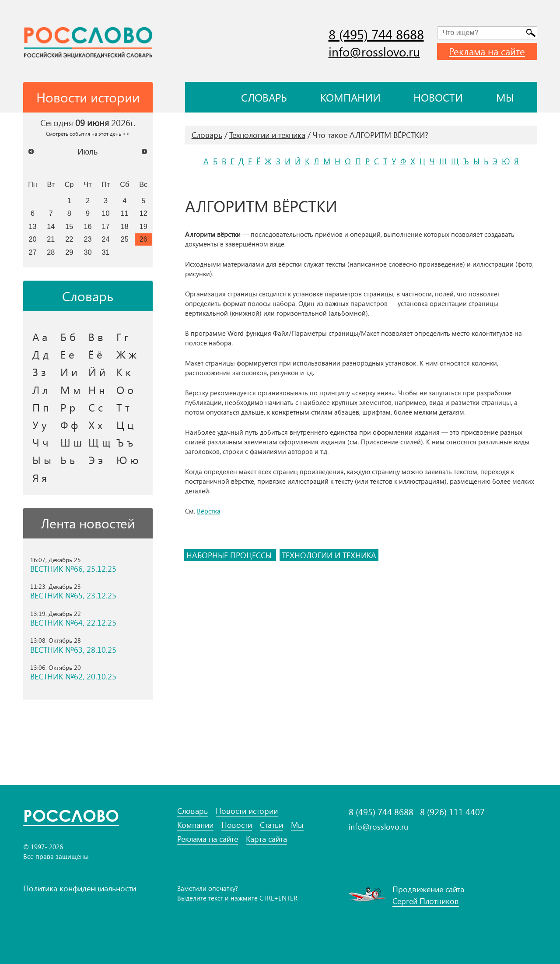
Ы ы (42, 460)
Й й (97, 372)
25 (125, 239)
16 (88, 226)
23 (88, 239)
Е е (67, 354)
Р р (68, 407)
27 (32, 252)
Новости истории (247, 811)
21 (51, 239)
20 (32, 239)
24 (106, 239)
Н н (97, 390)
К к (124, 372)
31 (106, 252)
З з (39, 372)
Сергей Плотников (426, 901)
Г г (122, 337)
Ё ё (95, 354)
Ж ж (126, 354)
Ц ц (125, 425)
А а (40, 337)
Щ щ (100, 442)
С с (96, 407)
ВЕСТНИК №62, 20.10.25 (73, 677)
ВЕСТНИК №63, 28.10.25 (73, 650)
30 (88, 252)
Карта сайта (266, 839)
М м (70, 390)
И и (69, 372)
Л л (40, 390)
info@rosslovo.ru (374, 51)
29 (69, 252)
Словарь (264, 97)
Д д (40, 354)
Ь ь (68, 460)
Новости (438, 97)
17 (106, 226)
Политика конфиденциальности (80, 888)
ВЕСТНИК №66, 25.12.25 (73, 569)
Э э (96, 460)
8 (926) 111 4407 (452, 812)
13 (32, 226)
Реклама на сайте (487, 51)
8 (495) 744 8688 (376, 34)
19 (143, 226)
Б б (68, 337)
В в (96, 337)
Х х (95, 425)
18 (125, 226)
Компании (350, 97)
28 (51, 252)
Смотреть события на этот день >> (88, 134)
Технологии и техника (267, 135)
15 (69, 226)
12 (143, 213)
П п (41, 407)
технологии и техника (329, 555)
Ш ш (71, 442)
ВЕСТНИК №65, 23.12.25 (73, 596)
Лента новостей (88, 523)
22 (69, 239)
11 (125, 213)
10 (106, 213)
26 (143, 239)
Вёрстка (209, 511)
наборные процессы (230, 555)
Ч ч (40, 442)
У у (40, 425)
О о (125, 390)
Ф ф (69, 425)
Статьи (271, 825)
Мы (505, 97)
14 (51, 226)
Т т (123, 407)
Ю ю (128, 460)
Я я (40, 478)
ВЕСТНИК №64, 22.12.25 (73, 623)
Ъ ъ (125, 442)
